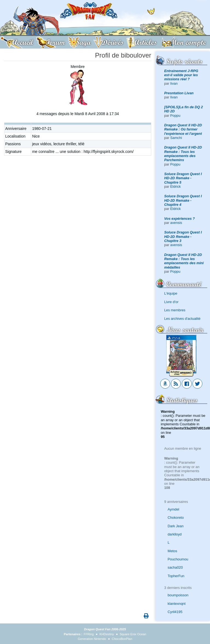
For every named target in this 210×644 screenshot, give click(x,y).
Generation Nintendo (92, 639)
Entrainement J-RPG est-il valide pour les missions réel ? (181, 75)
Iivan (174, 83)
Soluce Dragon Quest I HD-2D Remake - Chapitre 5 (183, 178)
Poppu (175, 116)
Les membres (175, 310)
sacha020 (175, 567)
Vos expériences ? (180, 219)
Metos (172, 551)
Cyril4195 (175, 612)
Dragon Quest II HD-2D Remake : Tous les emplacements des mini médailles (184, 261)
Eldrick (176, 186)
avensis (176, 223)
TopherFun (176, 576)
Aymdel (173, 509)
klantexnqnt (177, 604)
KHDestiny (107, 634)
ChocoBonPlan (122, 639)
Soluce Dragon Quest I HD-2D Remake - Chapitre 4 (183, 200)
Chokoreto (176, 518)
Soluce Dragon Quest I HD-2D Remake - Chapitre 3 (183, 236)
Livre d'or (171, 302)
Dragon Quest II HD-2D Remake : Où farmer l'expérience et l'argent (183, 129)
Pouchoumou (178, 559)
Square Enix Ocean (133, 634)
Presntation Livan (179, 93)
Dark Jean (176, 526)
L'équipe (171, 293)
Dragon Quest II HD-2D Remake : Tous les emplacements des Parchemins (183, 154)
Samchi (176, 138)
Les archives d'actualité (183, 319)
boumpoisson (178, 595)
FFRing (89, 634)
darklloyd (175, 534)
